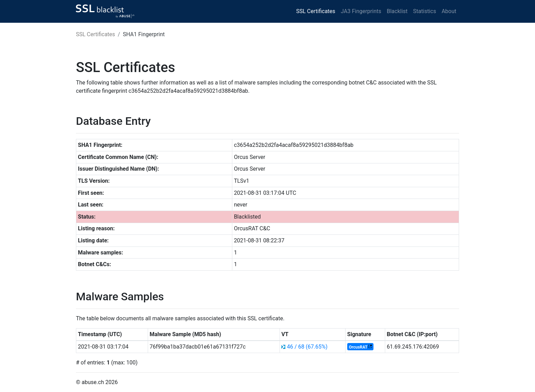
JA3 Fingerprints (361, 11)
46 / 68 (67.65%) (307, 347)
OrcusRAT (358, 347)
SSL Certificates (316, 11)
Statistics (425, 11)
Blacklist (397, 11)
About (449, 11)
